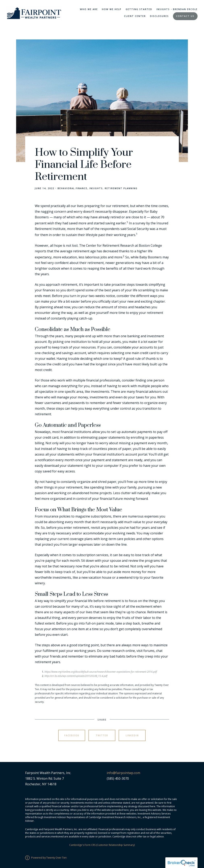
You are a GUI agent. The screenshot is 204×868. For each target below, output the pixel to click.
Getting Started (139, 9)
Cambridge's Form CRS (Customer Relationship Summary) (102, 845)
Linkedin (132, 735)
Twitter (102, 735)
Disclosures (159, 16)
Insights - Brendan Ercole (177, 9)
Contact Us (185, 16)
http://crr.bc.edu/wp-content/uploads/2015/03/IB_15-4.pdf (76, 676)
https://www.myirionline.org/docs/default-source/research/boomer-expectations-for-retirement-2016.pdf (101, 672)
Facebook (72, 735)
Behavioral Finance (72, 188)
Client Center (135, 16)
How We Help (112, 9)
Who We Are (89, 9)
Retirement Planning (121, 188)
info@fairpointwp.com (123, 773)
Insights (96, 188)
